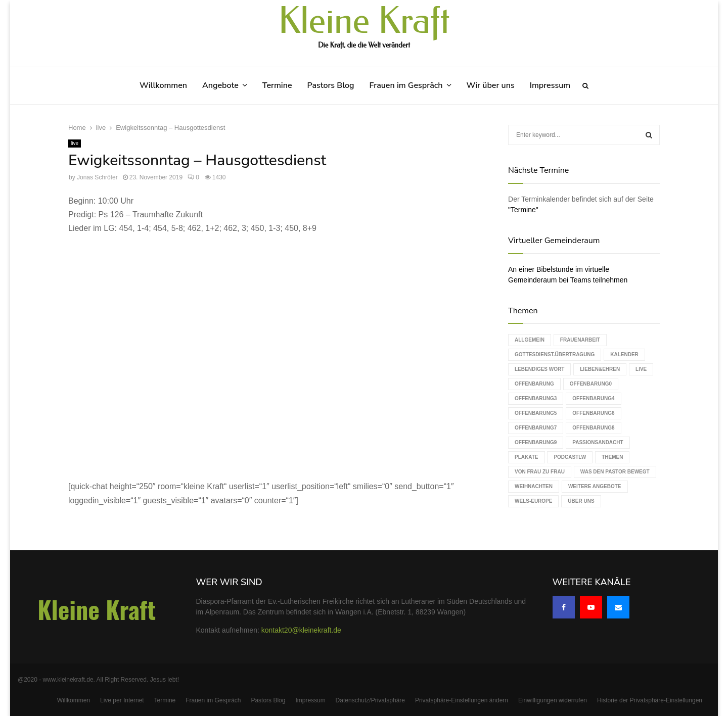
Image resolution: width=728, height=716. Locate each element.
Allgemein (530, 340)
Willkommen (163, 85)
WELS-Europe (533, 501)
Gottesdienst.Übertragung (555, 354)
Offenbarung (534, 384)
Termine (277, 85)
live (75, 143)
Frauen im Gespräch (406, 85)
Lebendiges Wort (539, 369)
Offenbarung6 (593, 413)
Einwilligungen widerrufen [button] (553, 700)
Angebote (220, 85)
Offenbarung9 (536, 442)
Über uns (581, 501)
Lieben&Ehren (600, 369)
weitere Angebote (595, 486)
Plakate (526, 457)
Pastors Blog (331, 85)
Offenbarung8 (593, 428)
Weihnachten (534, 486)
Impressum (550, 85)
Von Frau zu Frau (540, 472)
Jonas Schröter (97, 177)
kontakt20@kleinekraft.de (301, 630)
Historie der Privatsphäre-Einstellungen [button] (650, 700)
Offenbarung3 (536, 398)
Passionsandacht (598, 442)
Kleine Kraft (364, 21)
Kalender (624, 354)
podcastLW (570, 457)
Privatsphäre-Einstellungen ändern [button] (462, 700)
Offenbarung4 (593, 398)
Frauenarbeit (580, 340)
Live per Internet (122, 700)
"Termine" (523, 210)
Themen (612, 457)
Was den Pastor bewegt (615, 472)
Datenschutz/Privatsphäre (370, 700)
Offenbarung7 (536, 428)
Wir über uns (491, 85)
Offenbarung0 (591, 384)
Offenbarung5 (536, 413)
